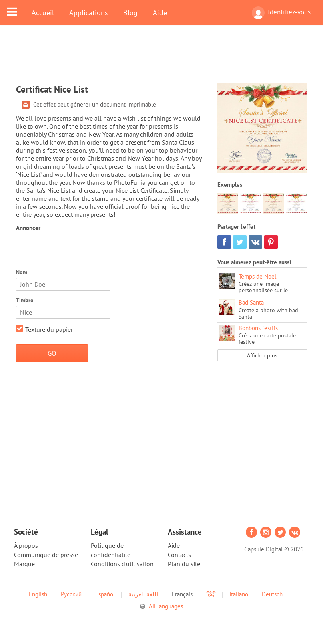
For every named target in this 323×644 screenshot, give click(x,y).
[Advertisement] (162, 59)
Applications (89, 12)
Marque (24, 564)
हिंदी (211, 594)
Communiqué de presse (46, 555)
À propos (26, 545)
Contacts (179, 555)
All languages (166, 606)
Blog (130, 12)
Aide (160, 12)
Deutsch (272, 594)
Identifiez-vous (281, 13)
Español (105, 594)
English (38, 594)
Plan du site (184, 564)
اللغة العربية (143, 594)
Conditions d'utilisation (122, 564)
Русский (71, 594)
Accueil (43, 12)
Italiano (239, 594)
